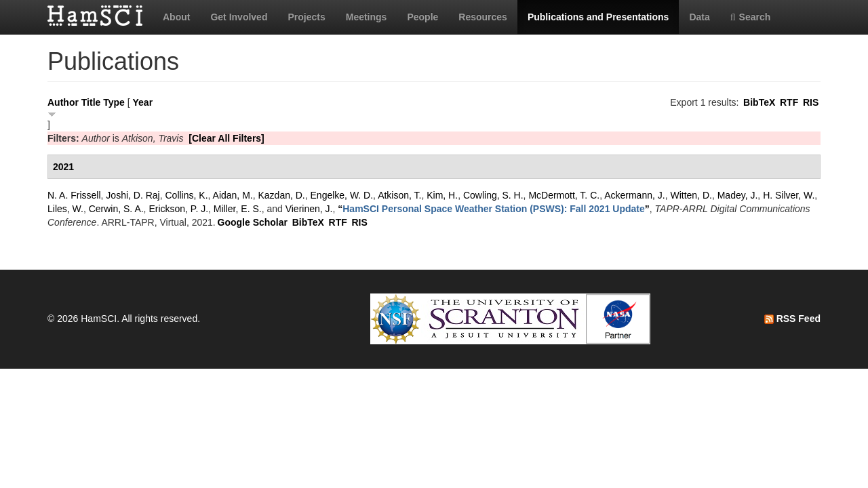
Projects (306, 17)
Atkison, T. (399, 195)
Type (114, 102)
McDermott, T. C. (564, 195)
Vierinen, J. (309, 209)
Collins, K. (187, 195)
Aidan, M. (233, 195)
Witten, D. (691, 195)
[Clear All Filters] (226, 138)
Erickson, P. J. (178, 209)
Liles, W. (65, 209)
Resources (483, 17)
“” (494, 209)
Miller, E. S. (238, 209)
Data (699, 17)
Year (143, 102)
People (422, 17)
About (176, 17)
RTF (789, 102)
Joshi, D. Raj (133, 195)
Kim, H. (442, 195)
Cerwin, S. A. (116, 209)
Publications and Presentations (598, 17)
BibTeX (759, 102)
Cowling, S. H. (493, 195)
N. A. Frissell (74, 195)
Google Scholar (253, 222)
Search (751, 17)
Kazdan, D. (281, 195)
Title (91, 102)
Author (63, 102)
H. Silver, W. (789, 195)
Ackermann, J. (634, 195)
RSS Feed (792, 319)
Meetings (367, 17)
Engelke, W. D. (342, 195)
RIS (811, 102)
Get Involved (239, 17)
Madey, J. (738, 195)
